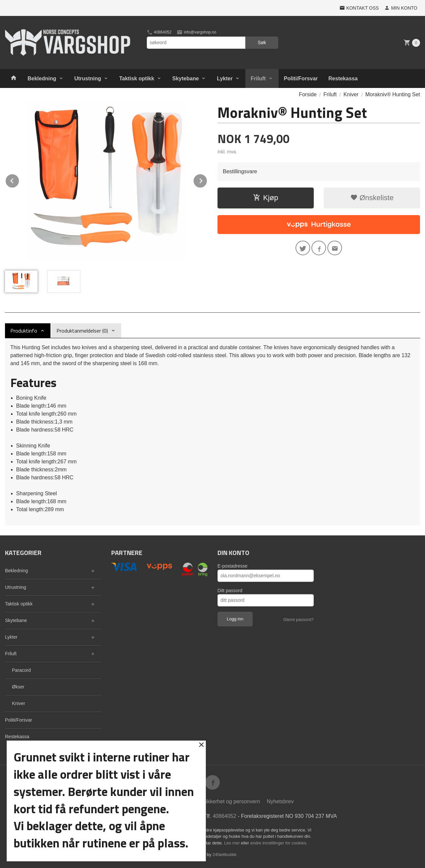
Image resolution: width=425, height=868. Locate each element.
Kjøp (265, 198)
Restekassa (343, 79)
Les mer (233, 843)
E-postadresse (232, 566)
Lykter (225, 79)
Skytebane (186, 79)
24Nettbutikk (224, 855)
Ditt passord (230, 591)
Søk (262, 42)
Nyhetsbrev (280, 801)
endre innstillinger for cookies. (279, 843)
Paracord (21, 670)
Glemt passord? (298, 620)
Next (207, 180)
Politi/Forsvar (301, 79)
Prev (19, 180)
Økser (18, 687)
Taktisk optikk (137, 79)
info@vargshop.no (196, 32)
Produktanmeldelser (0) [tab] (82, 331)
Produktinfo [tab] (24, 331)
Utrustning (88, 79)
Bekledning (42, 79)
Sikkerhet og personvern (231, 801)
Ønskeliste (372, 198)
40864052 (159, 32)
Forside (308, 94)
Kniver (19, 703)
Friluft (258, 79)
